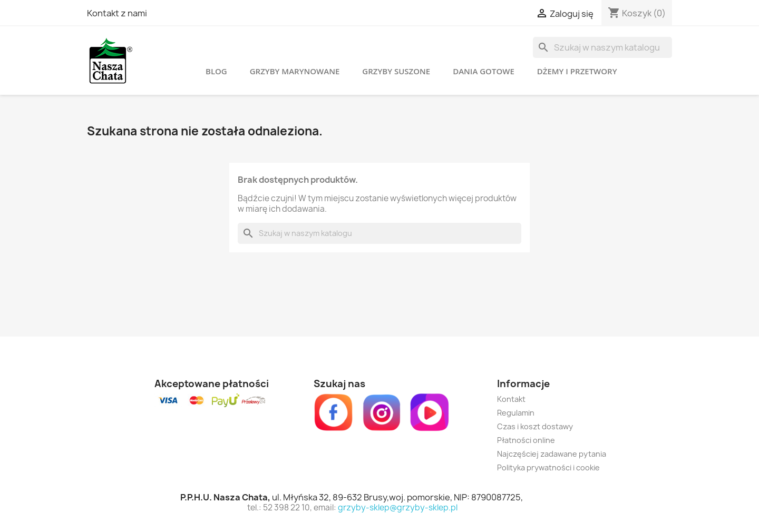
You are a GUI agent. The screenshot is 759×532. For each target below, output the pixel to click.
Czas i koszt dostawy (535, 426)
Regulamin (516, 413)
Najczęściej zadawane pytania (552, 454)
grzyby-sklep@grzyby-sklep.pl (398, 508)
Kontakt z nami (117, 13)
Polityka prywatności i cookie (548, 467)
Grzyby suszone (396, 71)
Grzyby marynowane (295, 71)
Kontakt (511, 399)
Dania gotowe (484, 71)
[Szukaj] (602, 47)
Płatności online (526, 440)
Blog (216, 71)
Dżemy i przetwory (577, 71)
